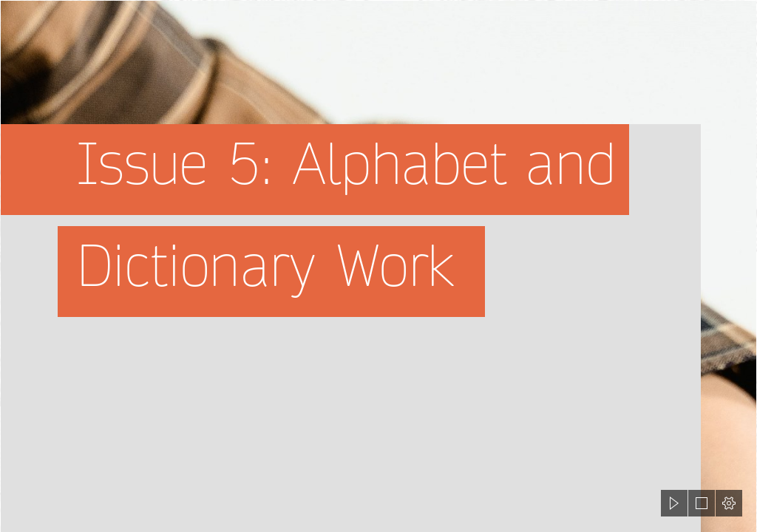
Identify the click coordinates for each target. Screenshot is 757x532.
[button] (674, 503)
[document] (378, 266)
